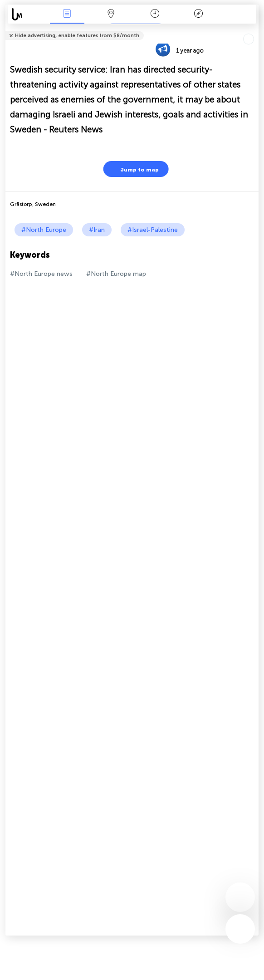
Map (111, 14)
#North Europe (44, 230)
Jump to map (134, 169)
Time (155, 14)
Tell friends (255, 30)
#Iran (97, 230)
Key (199, 14)
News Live (67, 14)
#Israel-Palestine (153, 230)
